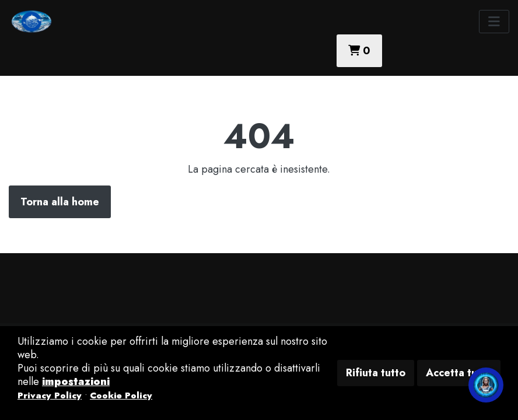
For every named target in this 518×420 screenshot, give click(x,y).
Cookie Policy (121, 395)
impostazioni (76, 381)
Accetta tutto (459, 373)
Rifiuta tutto (376, 373)
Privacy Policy (50, 395)
